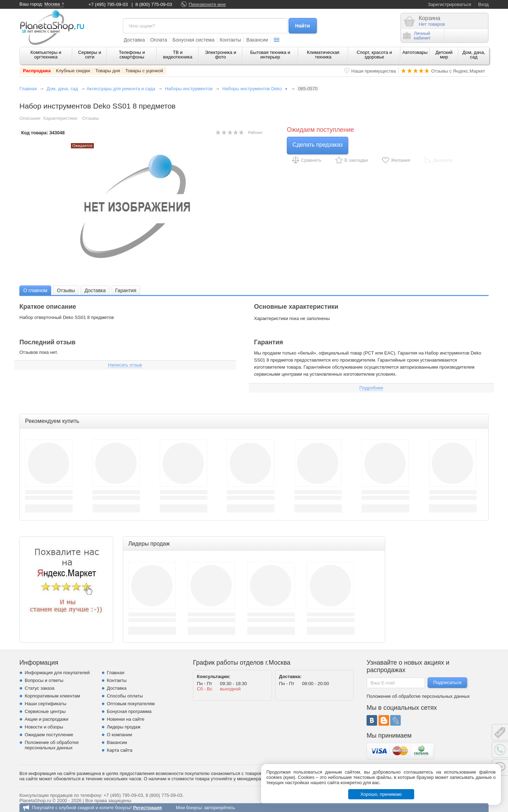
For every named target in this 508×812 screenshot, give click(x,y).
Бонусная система (193, 40)
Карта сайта (120, 750)
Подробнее (371, 388)
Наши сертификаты (46, 704)
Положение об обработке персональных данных (52, 745)
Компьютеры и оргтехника (46, 55)
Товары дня (108, 71)
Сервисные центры (45, 711)
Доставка (134, 40)
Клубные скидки (73, 71)
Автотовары (415, 52)
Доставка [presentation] (95, 290)
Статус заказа (40, 688)
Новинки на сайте (126, 719)
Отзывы (91, 118)
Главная (28, 89)
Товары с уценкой (144, 71)
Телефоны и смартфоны (132, 55)
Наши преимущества (374, 71)
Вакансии (257, 40)
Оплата (159, 40)
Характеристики (60, 118)
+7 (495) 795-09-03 (108, 4)
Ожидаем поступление (49, 735)
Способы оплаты (125, 696)
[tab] (35, 290)
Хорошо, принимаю (381, 794)
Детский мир (444, 55)
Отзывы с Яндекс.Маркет (458, 71)
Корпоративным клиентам (52, 696)
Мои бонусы (189, 808)
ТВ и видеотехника (178, 55)
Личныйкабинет (417, 36)
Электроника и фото (221, 55)
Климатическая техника (323, 55)
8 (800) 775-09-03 (154, 4)
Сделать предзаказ (317, 145)
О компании (120, 735)
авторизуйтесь (220, 808)
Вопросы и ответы (44, 680)
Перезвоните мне (207, 4)
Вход (483, 4)
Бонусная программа (129, 711)
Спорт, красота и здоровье (374, 55)
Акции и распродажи (47, 719)
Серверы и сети (89, 55)
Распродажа (37, 71)
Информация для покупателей (57, 673)
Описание (30, 118)
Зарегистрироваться (450, 4)
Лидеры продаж (124, 727)
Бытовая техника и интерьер (270, 55)
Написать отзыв (125, 365)
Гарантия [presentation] (126, 290)
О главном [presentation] (35, 290)
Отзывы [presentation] (66, 290)
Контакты (230, 40)
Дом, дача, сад (474, 55)
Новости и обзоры (44, 727)
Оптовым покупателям (131, 704)
